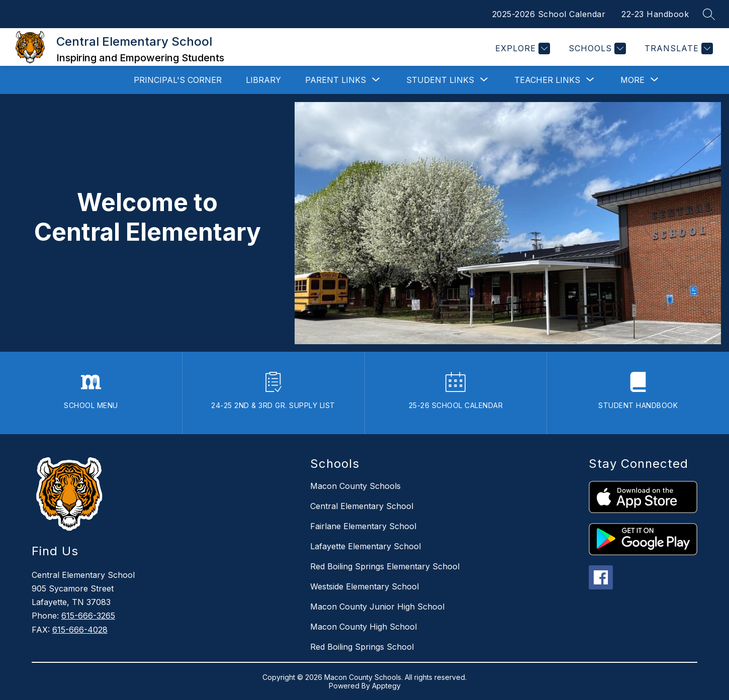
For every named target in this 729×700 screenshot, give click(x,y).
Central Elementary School (362, 506)
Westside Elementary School (364, 586)
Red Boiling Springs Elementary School (385, 566)
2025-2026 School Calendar (549, 14)
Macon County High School (363, 627)
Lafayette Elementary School (366, 546)
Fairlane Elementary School (363, 526)
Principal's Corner (178, 80)
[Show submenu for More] (632, 80)
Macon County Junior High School (377, 607)
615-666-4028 (80, 630)
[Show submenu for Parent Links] (336, 80)
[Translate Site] (677, 48)
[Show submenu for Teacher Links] (547, 80)
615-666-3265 (88, 616)
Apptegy (386, 686)
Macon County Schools (355, 486)
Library (263, 80)
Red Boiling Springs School (362, 647)
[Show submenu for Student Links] (440, 80)
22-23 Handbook (655, 14)
